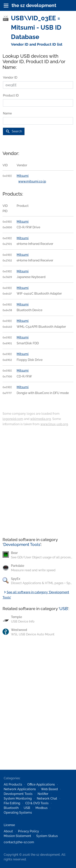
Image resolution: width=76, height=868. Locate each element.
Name (7, 113)
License (9, 825)
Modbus (42, 808)
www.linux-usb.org (54, 424)
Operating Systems (18, 813)
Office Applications (41, 784)
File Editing (12, 803)
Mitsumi (23, 176)
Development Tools (22, 544)
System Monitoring (18, 798)
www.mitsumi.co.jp (32, 181)
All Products (13, 784)
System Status (47, 836)
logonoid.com (13, 419)
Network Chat (47, 798)
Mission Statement (17, 836)
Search (14, 131)
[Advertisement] (37, 482)
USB (63, 609)
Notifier (43, 794)
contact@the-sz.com (19, 842)
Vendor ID (10, 77)
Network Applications (20, 789)
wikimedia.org (41, 419)
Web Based (49, 789)
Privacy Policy (28, 831)
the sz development (34, 5)
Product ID (11, 95)
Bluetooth (11, 808)
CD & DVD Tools (37, 803)
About (8, 831)
